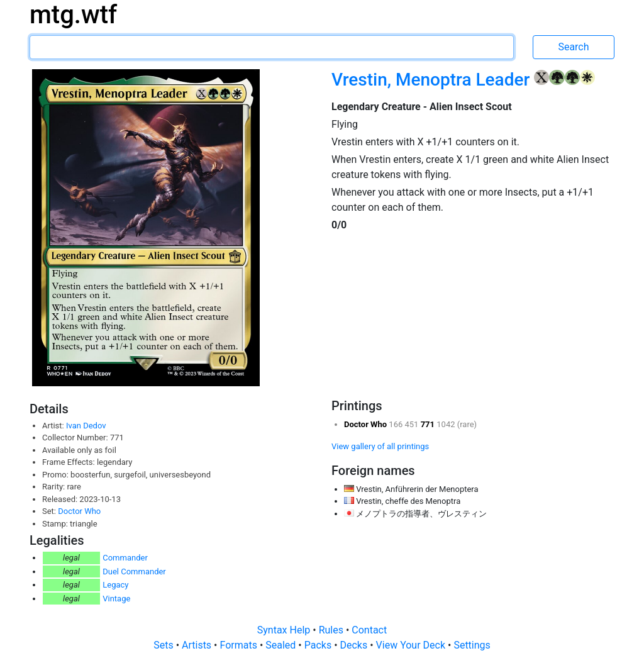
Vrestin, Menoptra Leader (433, 80)
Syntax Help (285, 630)
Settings (472, 645)
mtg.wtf (73, 15)
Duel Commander (134, 572)
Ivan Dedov (86, 426)
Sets (164, 645)
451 (413, 424)
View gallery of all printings (380, 446)
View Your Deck (412, 645)
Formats (239, 645)
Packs (319, 645)
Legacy (115, 585)
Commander (125, 558)
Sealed (282, 645)
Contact (369, 630)
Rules (332, 630)
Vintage (116, 599)
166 (397, 424)
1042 (447, 424)
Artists (198, 645)
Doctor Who (79, 511)
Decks (355, 645)
